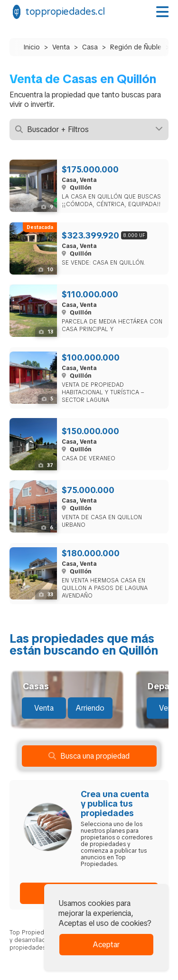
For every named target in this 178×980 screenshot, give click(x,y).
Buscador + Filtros (89, 129)
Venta (61, 47)
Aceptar (106, 945)
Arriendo (90, 708)
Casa (90, 47)
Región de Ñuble (136, 47)
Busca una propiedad (89, 756)
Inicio (32, 47)
